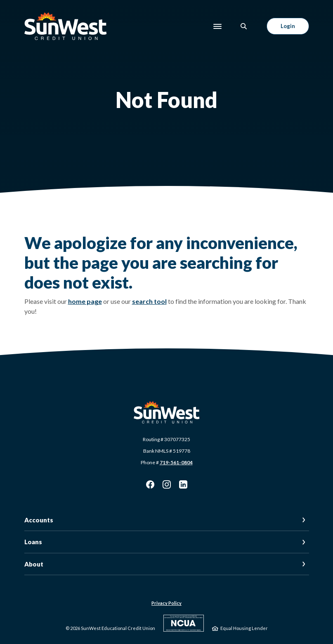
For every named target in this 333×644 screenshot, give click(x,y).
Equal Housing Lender (244, 628)
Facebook (150, 484)
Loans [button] (33, 542)
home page (85, 301)
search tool (149, 301)
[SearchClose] (244, 26)
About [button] (34, 564)
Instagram (167, 484)
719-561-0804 (176, 462)
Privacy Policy (166, 603)
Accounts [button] (39, 520)
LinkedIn (183, 484)
